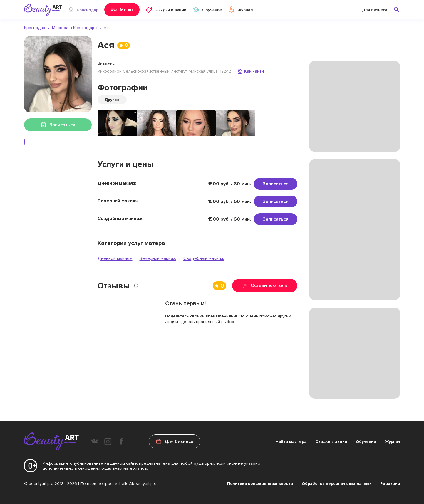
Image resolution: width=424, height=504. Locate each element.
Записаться (276, 184)
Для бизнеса (375, 10)
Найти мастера (291, 442)
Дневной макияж (115, 258)
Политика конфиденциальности (260, 484)
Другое (112, 100)
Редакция (390, 484)
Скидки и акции (331, 442)
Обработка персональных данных (337, 484)
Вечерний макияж (158, 258)
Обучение (366, 442)
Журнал (393, 442)
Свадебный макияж (204, 258)
